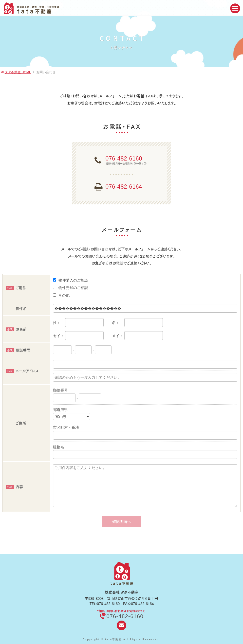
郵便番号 (60, 390)
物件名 (21, 308)
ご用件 (16, 287)
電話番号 (18, 350)
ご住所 (21, 423)
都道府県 (60, 410)
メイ (116, 336)
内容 (14, 486)
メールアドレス (22, 370)
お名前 (16, 329)
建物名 (59, 447)
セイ (57, 336)
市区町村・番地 (66, 427)
